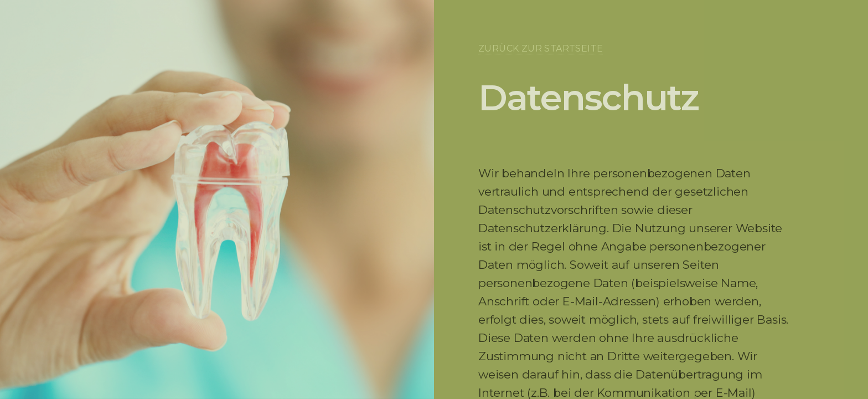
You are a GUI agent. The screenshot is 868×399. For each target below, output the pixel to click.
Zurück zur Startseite (541, 48)
